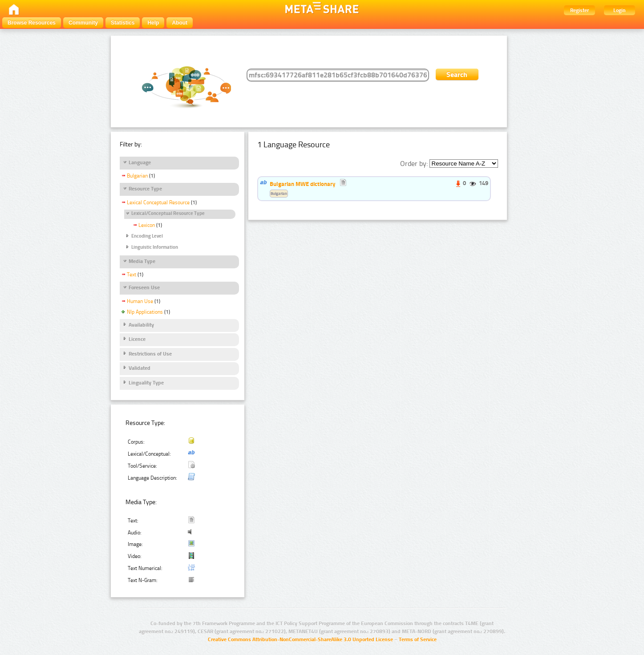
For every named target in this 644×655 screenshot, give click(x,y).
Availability (141, 325)
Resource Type (145, 189)
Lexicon (147, 225)
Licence (137, 339)
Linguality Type (146, 383)
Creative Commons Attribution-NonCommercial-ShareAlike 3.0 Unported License (300, 639)
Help (153, 23)
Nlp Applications (145, 312)
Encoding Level (147, 236)
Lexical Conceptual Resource (158, 202)
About (180, 23)
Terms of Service (418, 639)
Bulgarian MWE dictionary (303, 184)
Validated (140, 368)
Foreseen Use (144, 287)
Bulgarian (137, 176)
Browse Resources (32, 23)
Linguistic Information (155, 247)
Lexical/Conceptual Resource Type (168, 213)
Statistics (123, 23)
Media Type (142, 261)
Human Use (140, 301)
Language (140, 162)
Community (83, 23)
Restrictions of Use (150, 354)
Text (132, 275)
